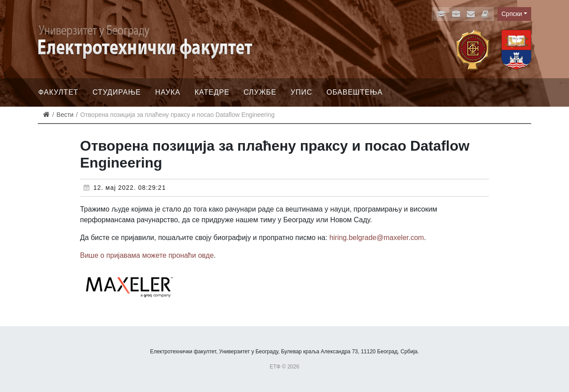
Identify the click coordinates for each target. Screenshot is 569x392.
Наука (168, 92)
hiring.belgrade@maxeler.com (377, 238)
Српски (512, 14)
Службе (260, 92)
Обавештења (355, 92)
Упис (302, 92)
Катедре (212, 92)
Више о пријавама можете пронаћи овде (147, 255)
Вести (65, 115)
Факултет (58, 92)
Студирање (117, 92)
